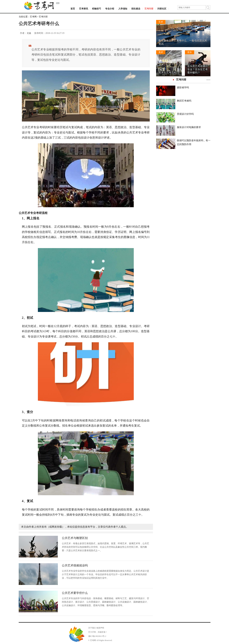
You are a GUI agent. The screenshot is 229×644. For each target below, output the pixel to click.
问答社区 (162, 9)
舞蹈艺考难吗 (184, 101)
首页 (73, 9)
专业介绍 (110, 9)
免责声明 (100, 628)
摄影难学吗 (183, 87)
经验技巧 (97, 9)
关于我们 (92, 628)
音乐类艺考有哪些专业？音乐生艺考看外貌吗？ (198, 69)
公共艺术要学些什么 (75, 593)
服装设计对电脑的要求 (189, 127)
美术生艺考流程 (167, 73)
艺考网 (33, 17)
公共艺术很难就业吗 (75, 565)
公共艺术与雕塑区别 (75, 538)
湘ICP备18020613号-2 (97, 636)
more (208, 80)
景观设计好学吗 (185, 114)
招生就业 (136, 9)
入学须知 (123, 9)
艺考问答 (149, 9)
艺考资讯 (84, 9)
